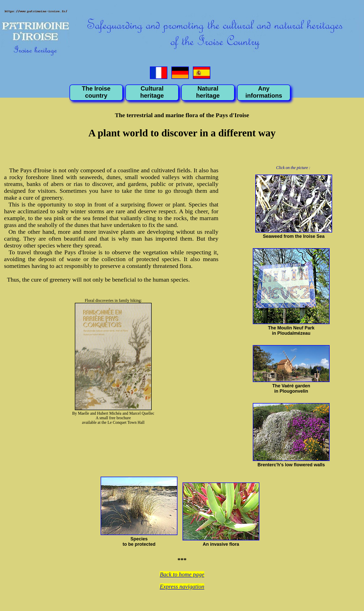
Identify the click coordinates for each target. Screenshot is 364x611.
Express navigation (182, 587)
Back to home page (182, 574)
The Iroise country (96, 92)
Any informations (264, 92)
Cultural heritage (152, 92)
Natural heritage (208, 92)
